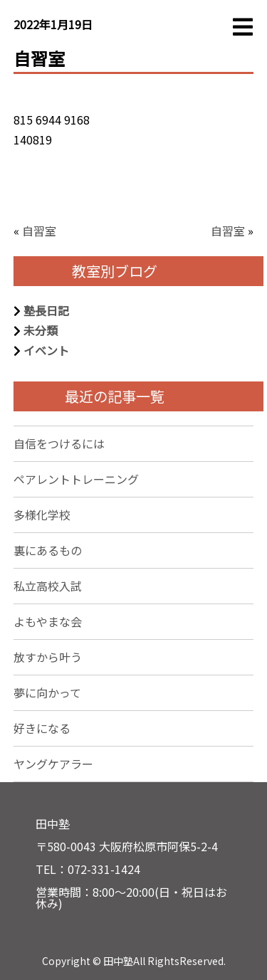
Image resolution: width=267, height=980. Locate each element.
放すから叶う (48, 657)
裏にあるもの (48, 550)
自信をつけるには (59, 443)
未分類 (41, 330)
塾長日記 (46, 310)
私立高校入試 (48, 586)
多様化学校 (42, 515)
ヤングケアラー (53, 764)
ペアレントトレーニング (76, 479)
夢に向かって (47, 692)
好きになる (42, 728)
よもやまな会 (48, 621)
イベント (46, 350)
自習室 (39, 231)
